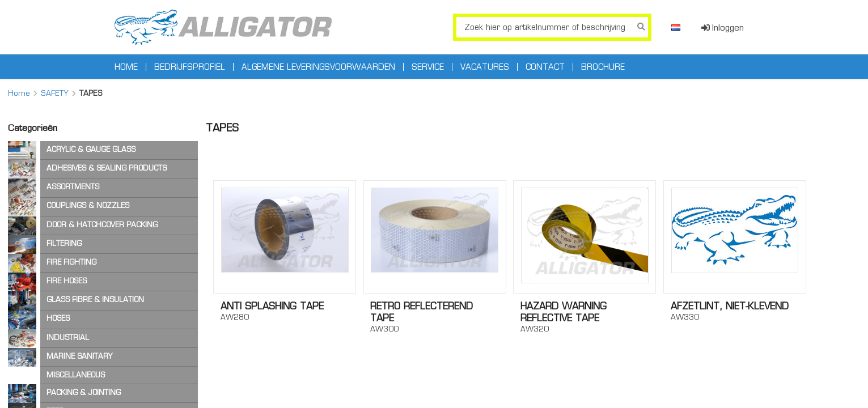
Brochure (603, 67)
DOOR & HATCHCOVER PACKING (102, 225)
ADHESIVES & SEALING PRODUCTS (107, 168)
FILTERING (64, 243)
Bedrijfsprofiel (190, 67)
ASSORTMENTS (73, 187)
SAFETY (55, 93)
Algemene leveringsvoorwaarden (318, 67)
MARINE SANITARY (79, 356)
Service (428, 67)
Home (126, 67)
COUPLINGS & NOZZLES (88, 205)
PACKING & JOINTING (84, 392)
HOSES (58, 318)
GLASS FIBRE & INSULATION (95, 299)
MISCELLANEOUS (76, 375)
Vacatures (485, 67)
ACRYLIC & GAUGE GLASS (91, 149)
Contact (545, 67)
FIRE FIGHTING (71, 262)
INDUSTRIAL (68, 337)
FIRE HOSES (67, 281)
